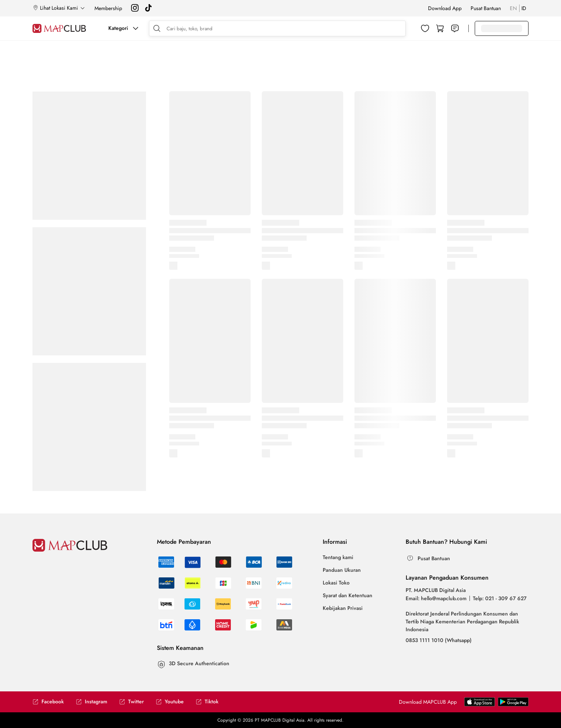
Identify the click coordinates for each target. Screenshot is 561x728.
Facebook (48, 702)
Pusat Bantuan (486, 8)
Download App (445, 8)
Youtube (170, 702)
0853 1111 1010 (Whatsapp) (439, 640)
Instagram (92, 702)
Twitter (131, 702)
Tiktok (207, 702)
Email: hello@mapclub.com (436, 598)
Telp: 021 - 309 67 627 (500, 598)
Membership (108, 8)
